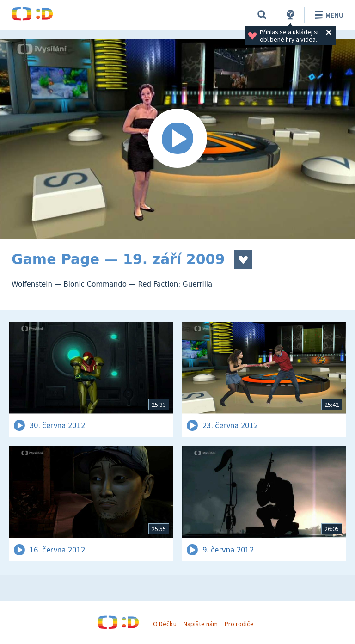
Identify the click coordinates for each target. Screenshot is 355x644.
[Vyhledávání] (262, 15)
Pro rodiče (239, 624)
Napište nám (201, 624)
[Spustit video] (177, 139)
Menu (327, 15)
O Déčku (165, 624)
